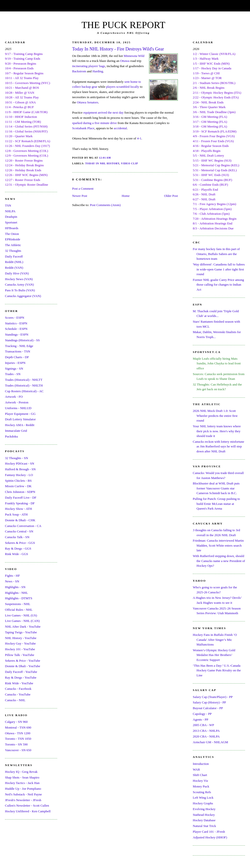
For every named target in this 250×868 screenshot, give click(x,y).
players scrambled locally (123, 87)
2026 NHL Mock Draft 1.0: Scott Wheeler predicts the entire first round (215, 416)
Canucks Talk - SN (17, 537)
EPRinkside (13, 239)
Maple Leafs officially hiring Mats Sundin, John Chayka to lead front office (217, 363)
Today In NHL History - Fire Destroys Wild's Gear (118, 49)
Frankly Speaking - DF (20, 503)
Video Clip (130, 163)
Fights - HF (12, 576)
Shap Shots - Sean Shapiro (22, 777)
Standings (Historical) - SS (22, 340)
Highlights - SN (15, 587)
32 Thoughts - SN (17, 458)
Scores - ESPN (15, 318)
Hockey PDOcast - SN (20, 463)
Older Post (171, 196)
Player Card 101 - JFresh (209, 832)
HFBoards (12, 228)
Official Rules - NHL (19, 610)
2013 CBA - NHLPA (206, 731)
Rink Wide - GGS (17, 554)
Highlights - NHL (16, 593)
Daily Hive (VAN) (17, 273)
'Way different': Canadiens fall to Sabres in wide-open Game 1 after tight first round (219, 269)
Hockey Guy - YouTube (20, 643)
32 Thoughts (13, 251)
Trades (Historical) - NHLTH (24, 385)
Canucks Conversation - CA (23, 526)
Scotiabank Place (83, 128)
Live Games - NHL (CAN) (22, 621)
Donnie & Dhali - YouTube (23, 666)
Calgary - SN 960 (16, 722)
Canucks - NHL (15, 700)
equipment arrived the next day (103, 112)
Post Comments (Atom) (105, 205)
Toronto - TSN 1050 (18, 739)
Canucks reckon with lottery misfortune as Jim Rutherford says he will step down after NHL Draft (219, 446)
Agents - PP (200, 719)
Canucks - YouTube (18, 694)
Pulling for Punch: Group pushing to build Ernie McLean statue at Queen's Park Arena (216, 504)
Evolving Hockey (204, 809)
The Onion (12, 234)
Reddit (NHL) (14, 262)
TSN (8, 205)
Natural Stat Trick (204, 826)
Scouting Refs (202, 792)
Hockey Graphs (203, 803)
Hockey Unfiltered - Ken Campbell (28, 811)
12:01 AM (105, 158)
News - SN (12, 581)
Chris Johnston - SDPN (20, 492)
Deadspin (11, 217)
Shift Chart (200, 775)
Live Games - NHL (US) (21, 615)
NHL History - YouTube (21, 638)
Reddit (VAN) (14, 268)
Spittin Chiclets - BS (18, 481)
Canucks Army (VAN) (19, 284)
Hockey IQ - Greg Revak (21, 772)
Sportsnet (11, 222)
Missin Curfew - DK (18, 486)
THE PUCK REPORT (123, 25)
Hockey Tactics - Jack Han (22, 783)
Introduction (201, 764)
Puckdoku (11, 436)
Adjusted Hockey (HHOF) (210, 837)
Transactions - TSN (18, 351)
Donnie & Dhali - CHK (20, 520)
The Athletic (13, 245)
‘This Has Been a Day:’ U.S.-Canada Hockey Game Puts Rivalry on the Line (217, 670)
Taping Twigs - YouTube (21, 632)
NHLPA (10, 211)
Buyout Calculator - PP (208, 708)
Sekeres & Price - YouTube (23, 661)
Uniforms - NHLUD (18, 408)
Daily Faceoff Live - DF (21, 498)
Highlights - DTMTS (19, 598)
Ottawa (125, 61)
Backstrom (79, 71)
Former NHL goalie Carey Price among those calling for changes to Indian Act (218, 285)
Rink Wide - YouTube (19, 683)
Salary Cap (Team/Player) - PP (213, 697)
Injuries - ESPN (15, 363)
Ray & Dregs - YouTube (21, 677)
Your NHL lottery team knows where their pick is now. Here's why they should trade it (217, 431)
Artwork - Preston (17, 402)
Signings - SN (14, 369)
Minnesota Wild (134, 56)
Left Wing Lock (203, 798)
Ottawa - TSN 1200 (18, 733)
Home (126, 196)
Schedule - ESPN (16, 329)
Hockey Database (204, 820)
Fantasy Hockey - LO (19, 475)
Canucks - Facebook (18, 689)
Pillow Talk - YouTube (20, 655)
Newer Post (80, 196)
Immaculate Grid (16, 431)
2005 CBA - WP (203, 725)
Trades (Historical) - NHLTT (24, 380)
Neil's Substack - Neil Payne (23, 794)
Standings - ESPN (17, 334)
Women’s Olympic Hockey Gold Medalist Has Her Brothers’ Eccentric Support (214, 655)
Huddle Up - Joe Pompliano (23, 789)
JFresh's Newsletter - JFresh (23, 800)
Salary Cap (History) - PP (209, 702)
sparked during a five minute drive (94, 123)
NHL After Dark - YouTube (23, 627)
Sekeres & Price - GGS (20, 543)
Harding (98, 71)
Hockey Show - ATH (19, 509)
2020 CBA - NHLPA (206, 736)
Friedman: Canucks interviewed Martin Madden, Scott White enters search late (218, 545)
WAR (196, 769)
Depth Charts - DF (17, 357)
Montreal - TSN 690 (18, 727)
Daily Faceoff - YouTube (21, 672)
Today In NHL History (102, 163)
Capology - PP (202, 714)
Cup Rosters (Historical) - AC (24, 391)
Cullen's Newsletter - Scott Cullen (27, 805)
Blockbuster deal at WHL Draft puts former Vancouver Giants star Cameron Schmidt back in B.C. (216, 488)
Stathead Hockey (204, 815)
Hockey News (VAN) (19, 279)
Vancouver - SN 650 (18, 750)
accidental (121, 128)
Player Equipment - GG (20, 414)
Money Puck (201, 786)
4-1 (139, 138)
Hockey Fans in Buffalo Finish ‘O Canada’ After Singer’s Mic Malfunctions (215, 640)
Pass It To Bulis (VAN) (20, 290)
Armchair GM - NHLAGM (210, 742)
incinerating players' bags (89, 66)
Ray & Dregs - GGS (18, 548)
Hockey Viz (200, 781)
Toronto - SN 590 (16, 744)
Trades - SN (13, 374)
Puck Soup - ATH (16, 514)
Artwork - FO (14, 397)
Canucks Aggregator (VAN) (23, 296)
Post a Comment (83, 189)
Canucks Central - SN (19, 531)
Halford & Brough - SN (20, 469)
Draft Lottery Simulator (20, 419)
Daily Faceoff (14, 256)
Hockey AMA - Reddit (20, 425)
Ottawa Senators (88, 102)
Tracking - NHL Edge (19, 346)
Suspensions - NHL (18, 604)
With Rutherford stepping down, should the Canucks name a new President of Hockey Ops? (219, 561)
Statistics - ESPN (16, 323)
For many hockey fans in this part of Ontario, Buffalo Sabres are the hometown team (216, 254)
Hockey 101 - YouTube (20, 649)
